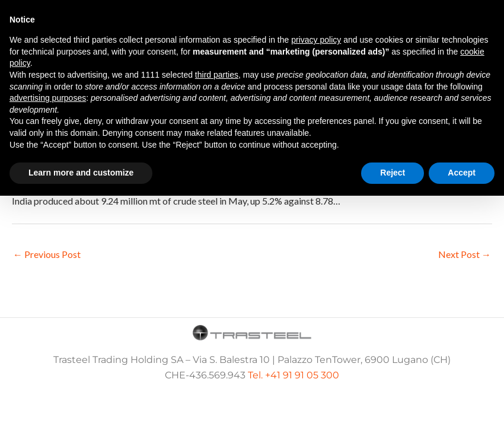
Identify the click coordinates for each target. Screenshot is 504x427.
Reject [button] (393, 173)
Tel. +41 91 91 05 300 (294, 375)
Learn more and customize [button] (81, 173)
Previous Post (47, 254)
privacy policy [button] (316, 40)
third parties (217, 75)
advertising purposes (48, 98)
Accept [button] (462, 173)
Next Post (465, 254)
